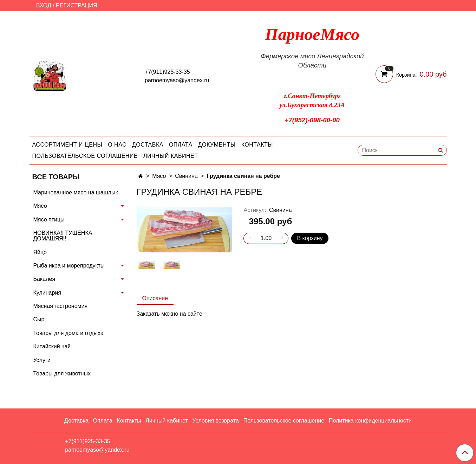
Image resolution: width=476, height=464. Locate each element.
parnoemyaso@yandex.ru (177, 80)
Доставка (148, 145)
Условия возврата (215, 421)
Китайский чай (52, 346)
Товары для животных (62, 373)
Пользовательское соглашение (85, 156)
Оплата (181, 145)
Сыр (39, 319)
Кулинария (47, 293)
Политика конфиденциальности (370, 421)
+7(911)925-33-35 (167, 72)
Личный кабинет (171, 156)
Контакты (257, 145)
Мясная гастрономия (61, 306)
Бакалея (44, 279)
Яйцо (40, 252)
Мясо (159, 176)
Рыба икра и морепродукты (69, 266)
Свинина (186, 176)
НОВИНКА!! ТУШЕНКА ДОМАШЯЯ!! (63, 236)
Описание (155, 298)
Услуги (42, 360)
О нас (117, 145)
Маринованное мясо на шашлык (76, 192)
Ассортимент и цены (67, 145)
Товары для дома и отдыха (69, 333)
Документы (217, 145)
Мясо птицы (49, 220)
